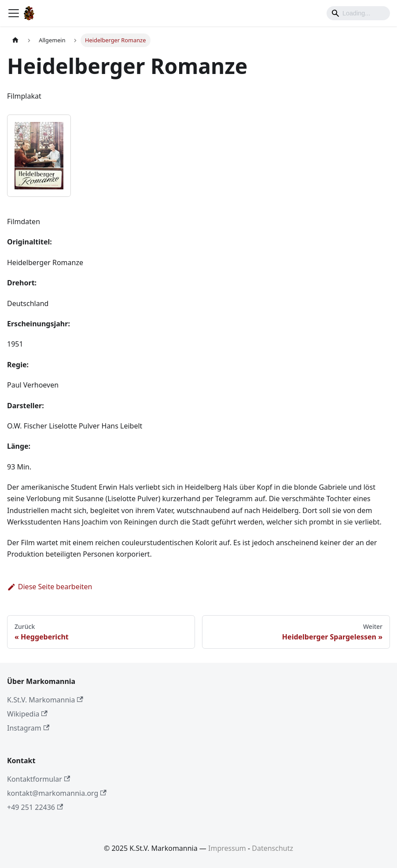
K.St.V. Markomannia (45, 700)
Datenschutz (272, 848)
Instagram (28, 728)
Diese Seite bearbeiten (50, 587)
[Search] (358, 13)
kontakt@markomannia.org (57, 793)
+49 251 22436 (35, 807)
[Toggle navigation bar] (14, 13)
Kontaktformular (39, 779)
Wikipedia (27, 714)
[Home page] (15, 40)
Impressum (227, 848)
